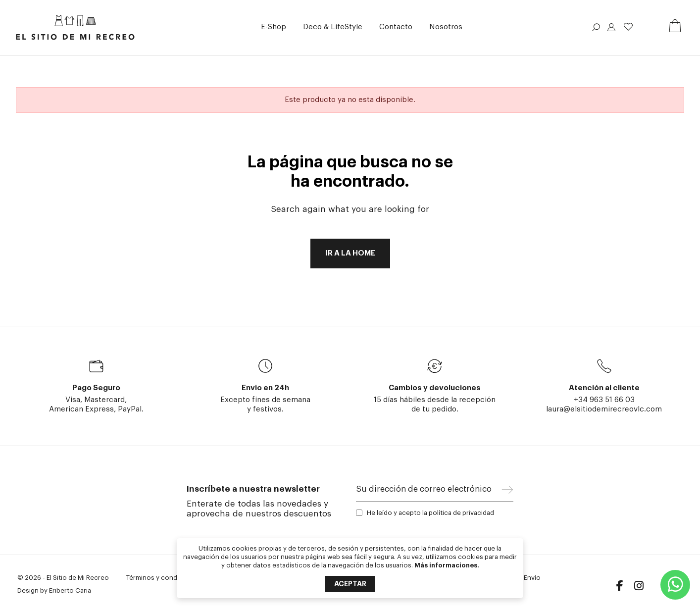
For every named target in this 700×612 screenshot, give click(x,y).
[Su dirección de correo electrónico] (429, 492)
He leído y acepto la (430, 513)
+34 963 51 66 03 (604, 400)
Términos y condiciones (163, 578)
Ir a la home (350, 253)
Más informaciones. (447, 565)
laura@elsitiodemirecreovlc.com (604, 409)
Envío (532, 578)
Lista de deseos (628, 27)
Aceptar (350, 584)
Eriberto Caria (70, 590)
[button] (274, 27)
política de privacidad (461, 513)
